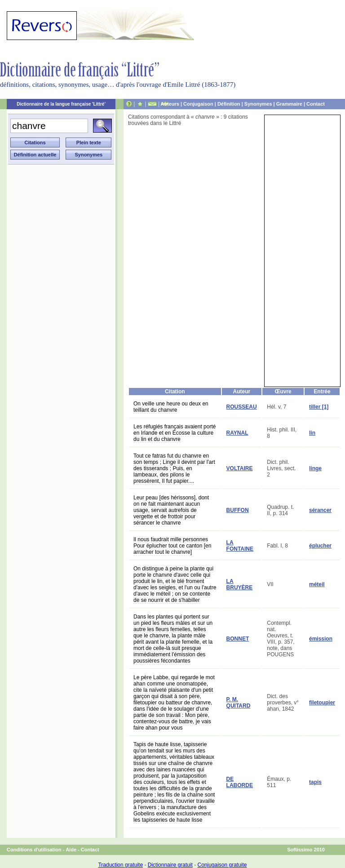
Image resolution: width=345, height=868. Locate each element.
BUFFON (238, 510)
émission (321, 639)
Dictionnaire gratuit (170, 865)
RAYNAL (237, 433)
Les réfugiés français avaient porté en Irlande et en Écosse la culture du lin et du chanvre (175, 433)
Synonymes (258, 104)
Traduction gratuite (120, 865)
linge (315, 468)
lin (312, 433)
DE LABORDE (240, 782)
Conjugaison (198, 104)
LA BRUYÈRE (240, 584)
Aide (71, 850)
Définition (229, 104)
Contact (316, 104)
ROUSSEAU (242, 407)
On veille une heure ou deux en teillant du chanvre (171, 407)
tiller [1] (319, 407)
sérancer (320, 510)
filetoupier (322, 703)
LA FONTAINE (240, 546)
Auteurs (170, 104)
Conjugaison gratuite (222, 865)
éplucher (320, 546)
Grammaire (289, 104)
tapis (315, 782)
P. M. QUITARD (239, 703)
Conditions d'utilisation (34, 850)
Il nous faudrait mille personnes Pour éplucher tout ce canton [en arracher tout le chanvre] (172, 546)
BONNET (238, 639)
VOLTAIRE (240, 468)
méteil (317, 584)
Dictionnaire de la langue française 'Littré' (61, 104)
